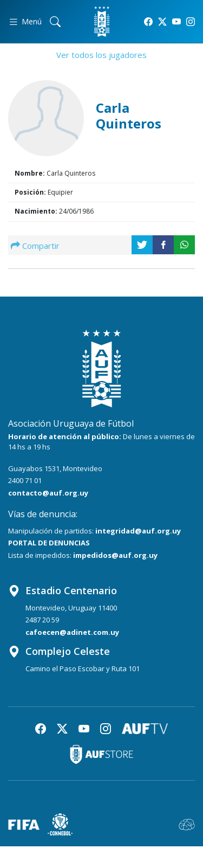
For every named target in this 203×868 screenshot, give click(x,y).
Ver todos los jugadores (101, 55)
